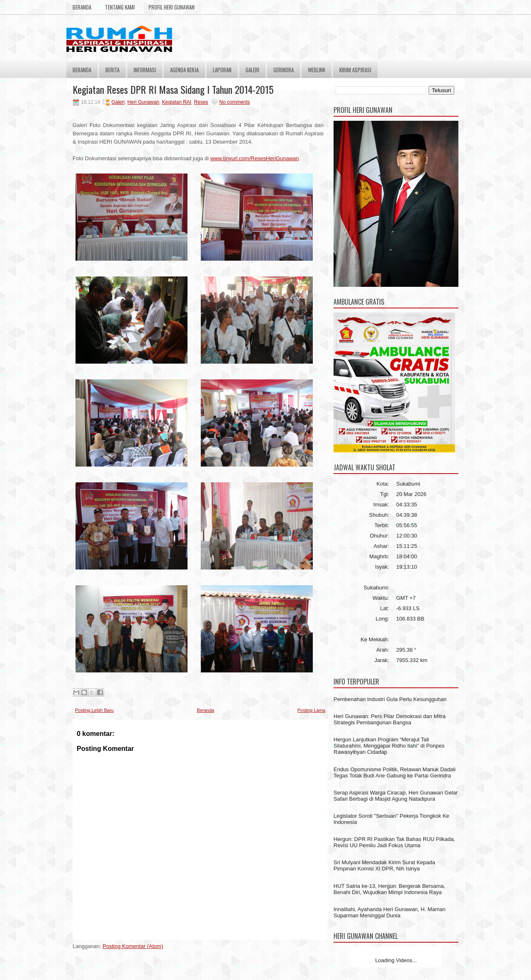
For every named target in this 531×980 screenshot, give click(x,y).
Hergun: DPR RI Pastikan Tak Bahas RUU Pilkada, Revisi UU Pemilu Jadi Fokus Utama (394, 842)
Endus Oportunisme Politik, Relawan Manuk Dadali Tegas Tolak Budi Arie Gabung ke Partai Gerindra (395, 772)
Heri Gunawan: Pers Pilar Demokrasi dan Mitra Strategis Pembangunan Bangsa (390, 719)
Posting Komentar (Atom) (133, 946)
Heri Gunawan (143, 102)
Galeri (252, 70)
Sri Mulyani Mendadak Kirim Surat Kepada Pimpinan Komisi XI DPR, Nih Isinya (384, 865)
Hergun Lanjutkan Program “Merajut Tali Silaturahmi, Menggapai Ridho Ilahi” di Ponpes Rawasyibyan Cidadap (389, 746)
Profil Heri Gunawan (172, 7)
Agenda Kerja (184, 70)
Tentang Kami (120, 7)
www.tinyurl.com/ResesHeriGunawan (255, 158)
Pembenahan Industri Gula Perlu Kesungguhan (390, 699)
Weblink (317, 70)
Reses (201, 102)
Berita (112, 70)
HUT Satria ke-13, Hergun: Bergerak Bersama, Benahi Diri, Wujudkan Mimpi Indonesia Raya (389, 889)
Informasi (145, 70)
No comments (235, 102)
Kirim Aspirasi (355, 70)
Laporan (222, 70)
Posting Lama (311, 710)
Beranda (82, 7)
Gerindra (284, 70)
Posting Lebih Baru (94, 710)
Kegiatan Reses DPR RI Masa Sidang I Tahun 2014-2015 (173, 89)
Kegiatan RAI (177, 102)
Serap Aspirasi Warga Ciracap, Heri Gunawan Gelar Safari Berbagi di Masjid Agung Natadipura (396, 796)
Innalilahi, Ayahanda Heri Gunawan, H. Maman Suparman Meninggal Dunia (390, 912)
